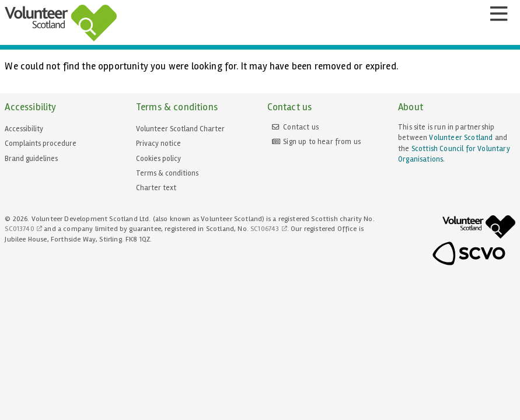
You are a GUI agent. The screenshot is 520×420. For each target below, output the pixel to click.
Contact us (301, 127)
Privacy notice (158, 143)
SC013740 (19, 229)
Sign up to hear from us (322, 142)
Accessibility (24, 129)
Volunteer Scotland (461, 138)
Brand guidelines (31, 159)
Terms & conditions (167, 173)
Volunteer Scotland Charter (180, 129)
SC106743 (265, 229)
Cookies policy (158, 159)
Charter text (156, 188)
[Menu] (498, 14)
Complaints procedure (41, 143)
